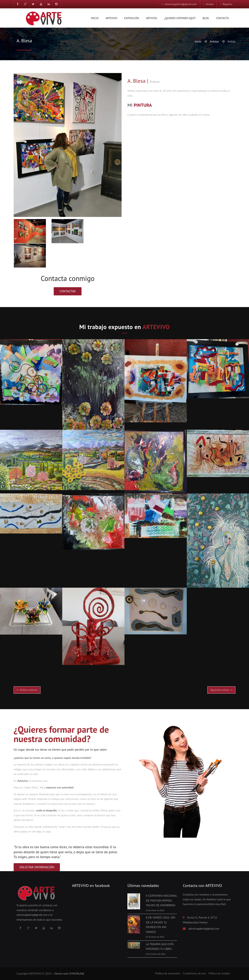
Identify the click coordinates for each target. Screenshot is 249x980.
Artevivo (111, 18)
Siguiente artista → (221, 690)
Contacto (222, 18)
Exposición (132, 18)
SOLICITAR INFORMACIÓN (37, 867)
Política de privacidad (168, 973)
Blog (206, 18)
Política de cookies (219, 973)
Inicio (95, 18)
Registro (228, 4)
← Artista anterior (27, 690)
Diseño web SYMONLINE (69, 973)
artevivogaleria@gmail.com (181, 4)
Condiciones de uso (194, 973)
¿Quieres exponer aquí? (180, 18)
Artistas (151, 18)
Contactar (68, 291)
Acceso (210, 4)
